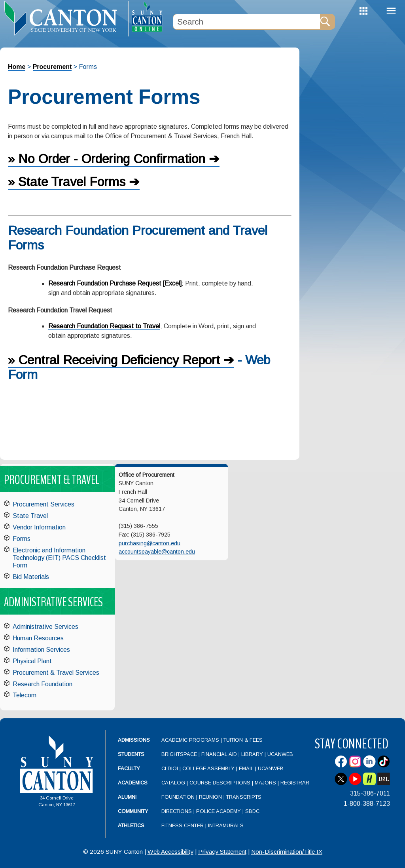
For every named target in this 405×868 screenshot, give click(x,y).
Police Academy (219, 811)
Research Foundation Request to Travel (104, 326)
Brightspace (179, 754)
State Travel (30, 516)
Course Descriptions (220, 783)
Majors (265, 783)
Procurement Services (44, 504)
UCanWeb (280, 754)
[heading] (64, 18)
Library (252, 754)
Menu (391, 11)
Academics (133, 783)
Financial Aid (219, 754)
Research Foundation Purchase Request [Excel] (115, 283)
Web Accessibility (170, 852)
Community (133, 811)
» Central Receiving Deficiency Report (114, 360)
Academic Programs (191, 740)
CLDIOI (170, 768)
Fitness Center (183, 825)
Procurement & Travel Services (56, 673)
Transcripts (244, 797)
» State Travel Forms (67, 182)
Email (246, 768)
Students (131, 754)
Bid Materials (31, 577)
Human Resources (38, 638)
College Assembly (208, 768)
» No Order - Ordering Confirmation (107, 159)
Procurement (52, 67)
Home (17, 67)
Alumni (127, 797)
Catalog (173, 783)
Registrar (295, 783)
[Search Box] (246, 22)
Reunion (210, 797)
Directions (177, 811)
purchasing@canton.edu (150, 543)
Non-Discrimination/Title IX (287, 852)
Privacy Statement (222, 852)
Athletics (131, 825)
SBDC (252, 811)
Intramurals (226, 825)
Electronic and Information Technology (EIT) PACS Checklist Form (59, 558)
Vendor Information (39, 527)
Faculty (129, 768)
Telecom (25, 695)
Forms (22, 539)
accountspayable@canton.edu (157, 552)
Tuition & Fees (243, 740)
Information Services (41, 650)
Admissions (134, 740)
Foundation (178, 797)
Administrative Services (45, 627)
